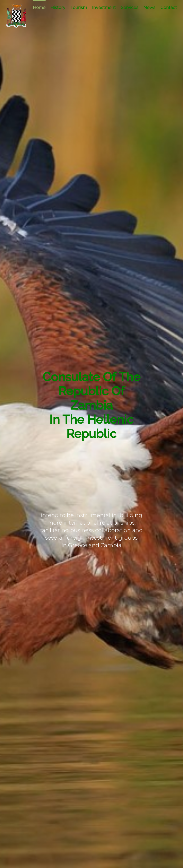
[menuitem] (42, 7)
